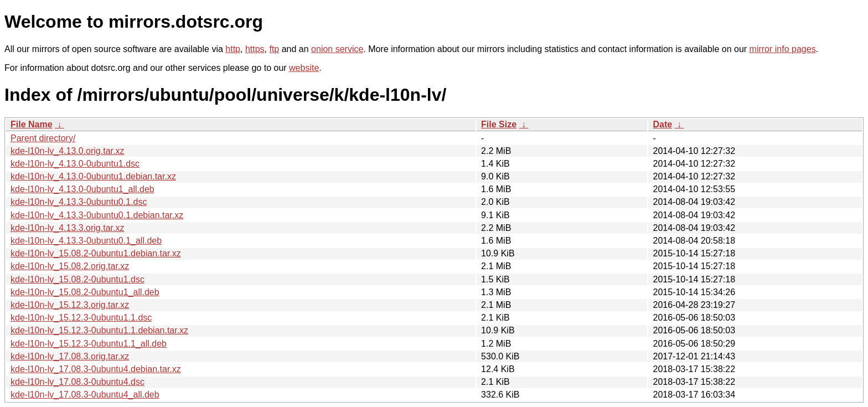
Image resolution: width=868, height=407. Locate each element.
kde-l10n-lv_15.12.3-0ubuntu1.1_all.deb (89, 344)
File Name (32, 124)
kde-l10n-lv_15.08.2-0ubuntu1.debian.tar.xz (96, 253)
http (233, 49)
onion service (337, 49)
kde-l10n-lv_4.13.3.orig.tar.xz (67, 228)
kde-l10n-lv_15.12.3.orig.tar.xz (70, 305)
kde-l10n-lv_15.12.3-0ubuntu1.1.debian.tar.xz (99, 330)
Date (662, 124)
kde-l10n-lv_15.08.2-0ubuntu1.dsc (77, 279)
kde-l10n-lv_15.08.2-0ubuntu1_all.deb (85, 292)
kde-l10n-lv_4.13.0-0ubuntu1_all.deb (82, 189)
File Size (499, 124)
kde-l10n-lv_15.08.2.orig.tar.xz (70, 266)
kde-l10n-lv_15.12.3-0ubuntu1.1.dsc (81, 318)
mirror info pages (783, 49)
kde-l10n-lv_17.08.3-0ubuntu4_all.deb (85, 395)
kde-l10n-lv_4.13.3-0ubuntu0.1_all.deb (86, 241)
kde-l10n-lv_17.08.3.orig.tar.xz (70, 356)
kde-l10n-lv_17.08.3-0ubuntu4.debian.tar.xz (96, 369)
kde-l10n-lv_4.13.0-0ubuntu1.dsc (75, 164)
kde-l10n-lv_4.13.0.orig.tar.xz (67, 151)
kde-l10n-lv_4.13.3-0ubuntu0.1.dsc (79, 202)
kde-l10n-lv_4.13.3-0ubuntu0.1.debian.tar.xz (97, 215)
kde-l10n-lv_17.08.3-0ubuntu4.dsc (77, 382)
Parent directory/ (43, 138)
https (255, 49)
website (304, 68)
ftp (274, 49)
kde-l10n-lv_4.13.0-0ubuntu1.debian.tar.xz (93, 176)
